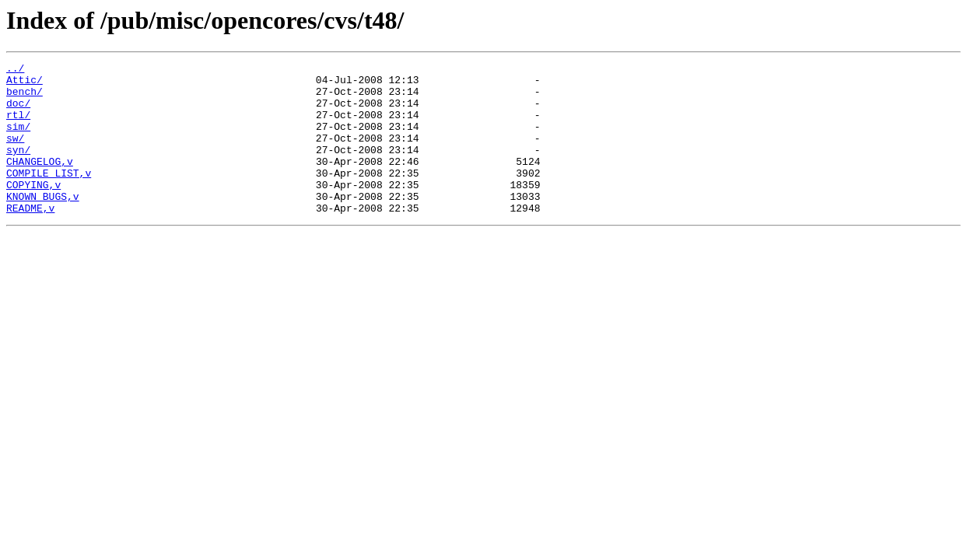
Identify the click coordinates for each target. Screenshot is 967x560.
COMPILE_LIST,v (49, 196)
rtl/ (18, 126)
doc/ (18, 112)
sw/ (15, 154)
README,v (30, 238)
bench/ (25, 98)
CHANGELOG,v (40, 182)
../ (15, 70)
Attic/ (25, 84)
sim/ (18, 140)
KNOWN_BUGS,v (43, 224)
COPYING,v (33, 210)
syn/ (18, 168)
